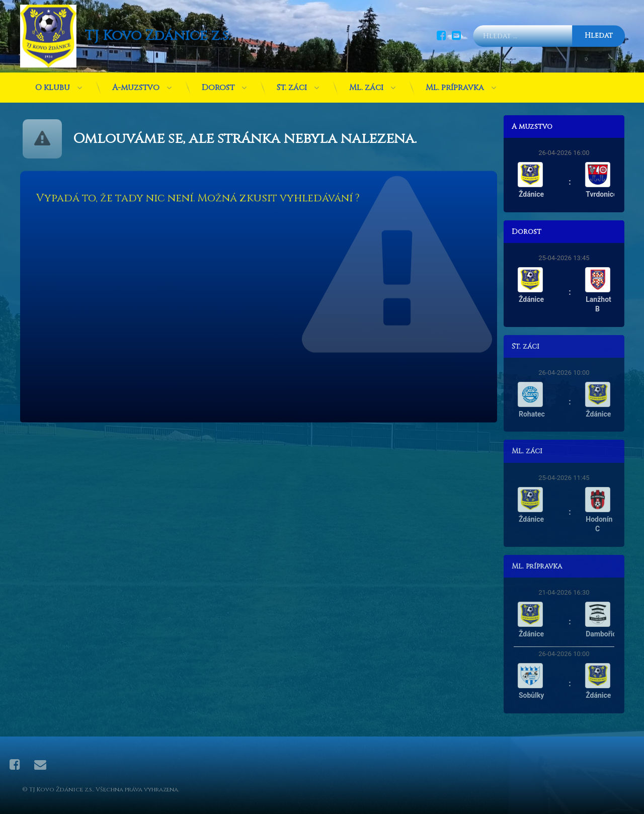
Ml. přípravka (455, 84)
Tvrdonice (606, 194)
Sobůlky (536, 695)
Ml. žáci (366, 84)
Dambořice (608, 634)
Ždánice (536, 194)
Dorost (218, 84)
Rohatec (537, 414)
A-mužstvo (136, 84)
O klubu (53, 84)
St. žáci (292, 84)
